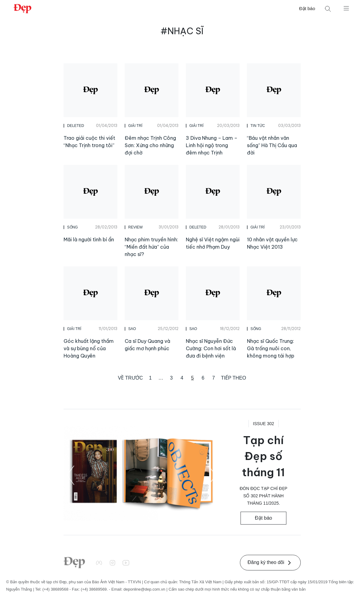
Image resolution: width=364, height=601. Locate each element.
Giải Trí (135, 126)
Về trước (131, 378)
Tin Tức (258, 126)
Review (136, 227)
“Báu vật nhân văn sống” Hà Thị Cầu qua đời (272, 145)
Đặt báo (307, 8)
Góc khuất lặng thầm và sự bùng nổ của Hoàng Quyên (89, 348)
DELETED (76, 126)
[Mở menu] (346, 8)
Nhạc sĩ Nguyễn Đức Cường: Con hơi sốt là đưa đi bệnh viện (211, 348)
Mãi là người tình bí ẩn (89, 239)
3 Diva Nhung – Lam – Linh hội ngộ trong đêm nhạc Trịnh (212, 145)
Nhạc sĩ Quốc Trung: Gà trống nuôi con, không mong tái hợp (271, 348)
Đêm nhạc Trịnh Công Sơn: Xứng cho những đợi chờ (150, 145)
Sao (132, 329)
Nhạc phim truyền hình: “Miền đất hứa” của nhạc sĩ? (151, 247)
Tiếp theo (233, 378)
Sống (73, 227)
